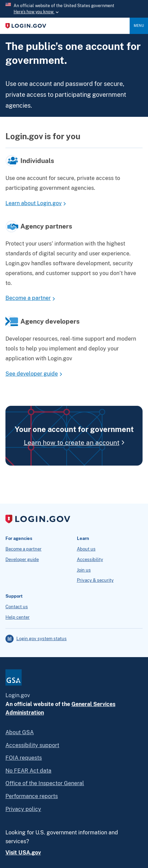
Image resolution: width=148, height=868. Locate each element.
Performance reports (32, 796)
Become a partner (28, 298)
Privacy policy (23, 809)
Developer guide (22, 560)
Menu (139, 25)
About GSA (20, 732)
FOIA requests (24, 758)
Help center (18, 617)
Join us (84, 570)
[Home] (68, 26)
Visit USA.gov (23, 853)
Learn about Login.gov (34, 203)
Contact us (17, 607)
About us (86, 549)
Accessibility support (32, 745)
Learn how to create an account (72, 442)
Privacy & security (95, 580)
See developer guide (32, 374)
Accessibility (90, 560)
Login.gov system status (42, 639)
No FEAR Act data (28, 771)
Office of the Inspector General (45, 783)
